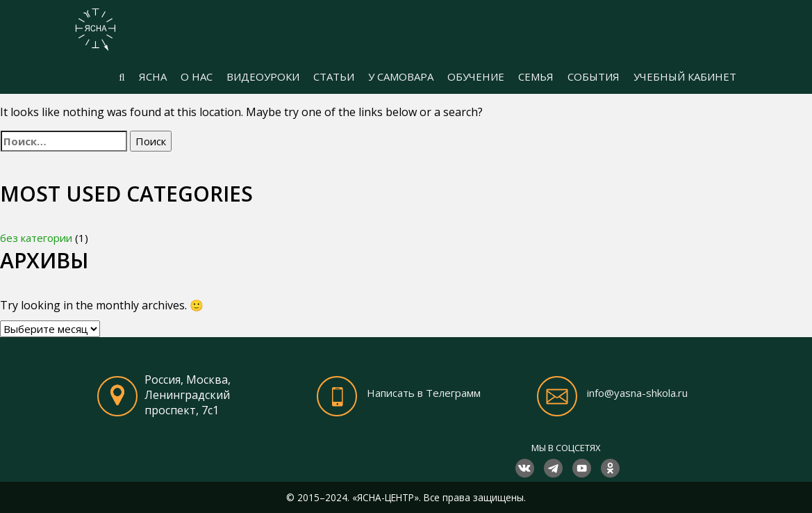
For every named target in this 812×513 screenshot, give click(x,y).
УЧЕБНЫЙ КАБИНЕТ (685, 76)
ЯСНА (153, 76)
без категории (36, 238)
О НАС (197, 76)
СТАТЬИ (334, 76)
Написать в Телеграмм (424, 393)
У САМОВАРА (401, 76)
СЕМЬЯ (536, 76)
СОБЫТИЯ (594, 76)
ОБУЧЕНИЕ (476, 76)
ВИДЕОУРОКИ (263, 76)
